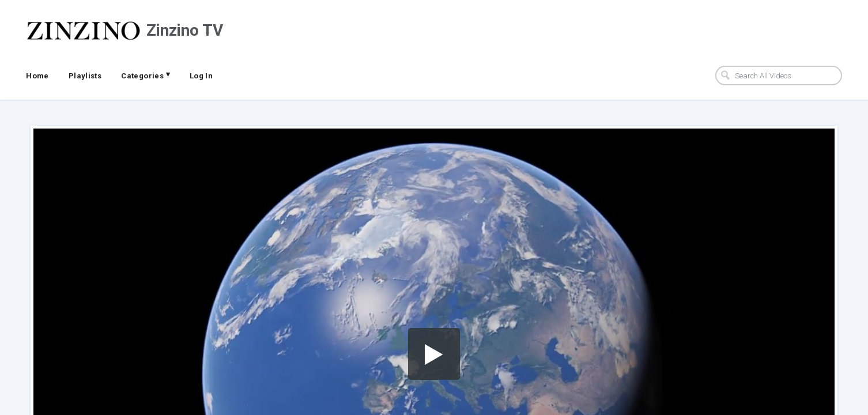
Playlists (85, 76)
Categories (146, 75)
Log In (201, 76)
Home (37, 76)
